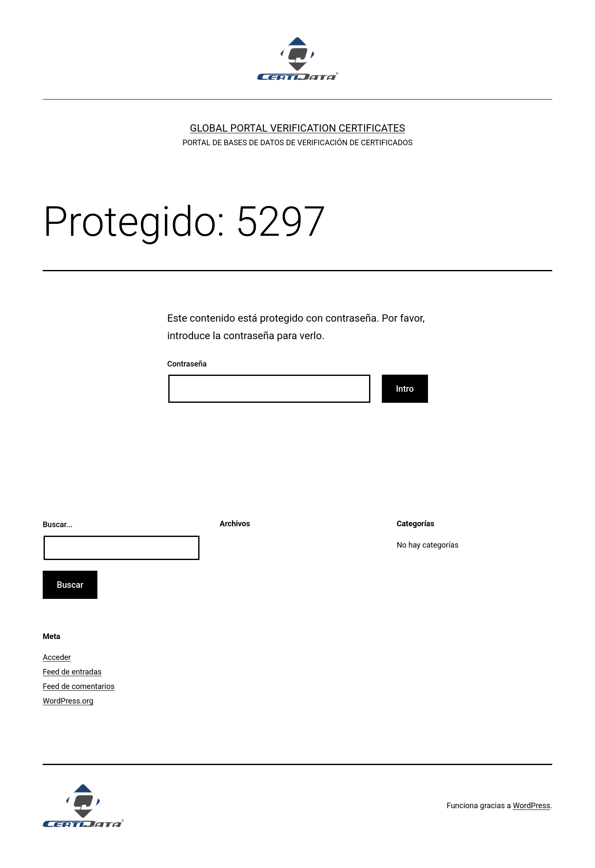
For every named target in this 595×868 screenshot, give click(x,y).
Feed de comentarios (79, 686)
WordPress (532, 805)
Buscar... (58, 524)
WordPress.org (68, 701)
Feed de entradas (72, 672)
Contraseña (187, 364)
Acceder (57, 657)
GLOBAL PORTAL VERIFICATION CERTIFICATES (298, 128)
